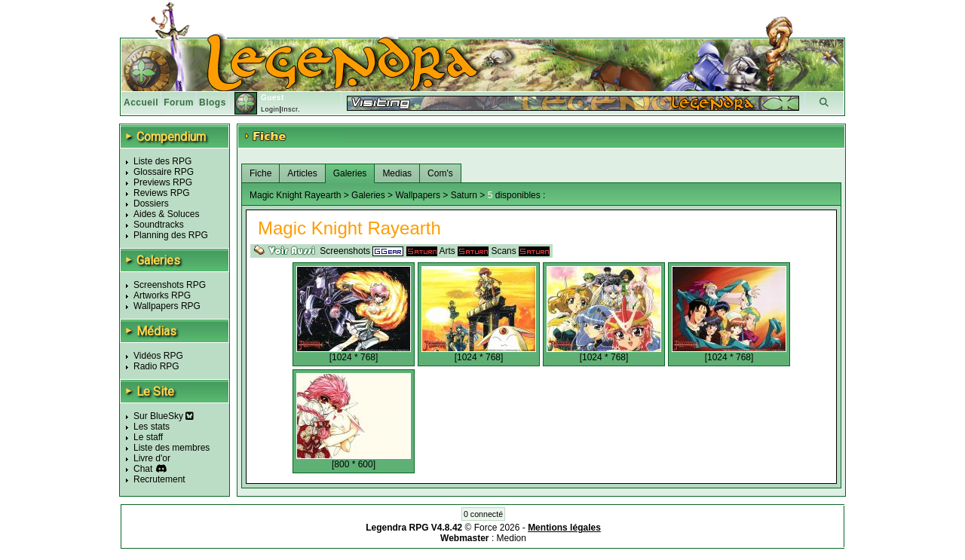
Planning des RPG (171, 235)
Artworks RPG (162, 295)
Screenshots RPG (170, 285)
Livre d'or (152, 458)
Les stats (152, 427)
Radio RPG (156, 366)
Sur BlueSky (164, 416)
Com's (440, 173)
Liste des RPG (162, 161)
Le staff (148, 437)
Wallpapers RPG (167, 306)
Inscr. (291, 109)
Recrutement (159, 479)
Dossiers (151, 203)
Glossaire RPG (164, 172)
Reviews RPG (162, 193)
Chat (143, 469)
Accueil (141, 103)
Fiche (260, 173)
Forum (179, 103)
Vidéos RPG (158, 356)
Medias (397, 173)
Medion (512, 538)
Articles (302, 173)
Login (270, 109)
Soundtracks (159, 225)
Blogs (213, 103)
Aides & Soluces (166, 214)
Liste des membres (172, 448)
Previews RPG (163, 182)
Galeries (350, 173)
